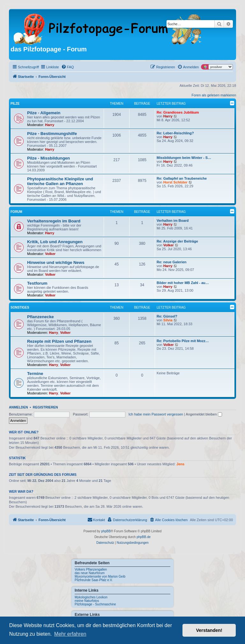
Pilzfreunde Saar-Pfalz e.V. (94, 580)
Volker (50, 254)
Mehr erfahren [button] (70, 634)
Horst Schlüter (175, 182)
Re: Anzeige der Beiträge (177, 241)
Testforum (37, 283)
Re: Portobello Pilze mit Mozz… (183, 341)
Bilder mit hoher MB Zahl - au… (183, 283)
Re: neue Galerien (172, 262)
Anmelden (19, 407)
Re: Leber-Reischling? (175, 133)
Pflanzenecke (41, 317)
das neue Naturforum (90, 573)
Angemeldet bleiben (204, 414)
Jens (180, 464)
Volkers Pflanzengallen (91, 569)
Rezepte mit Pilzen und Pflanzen (59, 341)
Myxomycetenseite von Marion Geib (100, 577)
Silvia (168, 320)
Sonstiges (20, 307)
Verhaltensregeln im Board (54, 221)
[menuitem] (68, 67)
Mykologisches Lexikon (91, 597)
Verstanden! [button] (209, 630)
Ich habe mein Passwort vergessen (156, 414)
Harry (50, 125)
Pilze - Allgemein (44, 113)
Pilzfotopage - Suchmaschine (95, 604)
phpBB (106, 531)
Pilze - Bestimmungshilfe (52, 134)
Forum (16, 212)
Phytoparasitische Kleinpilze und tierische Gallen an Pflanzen (60, 181)
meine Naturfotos (87, 601)
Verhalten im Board (173, 221)
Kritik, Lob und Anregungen (55, 242)
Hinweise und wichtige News (56, 262)
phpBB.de (144, 537)
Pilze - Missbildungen (48, 158)
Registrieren (45, 407)
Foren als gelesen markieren (214, 95)
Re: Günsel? (167, 316)
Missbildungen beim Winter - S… (184, 158)
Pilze (15, 104)
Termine (35, 374)
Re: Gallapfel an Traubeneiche (182, 178)
